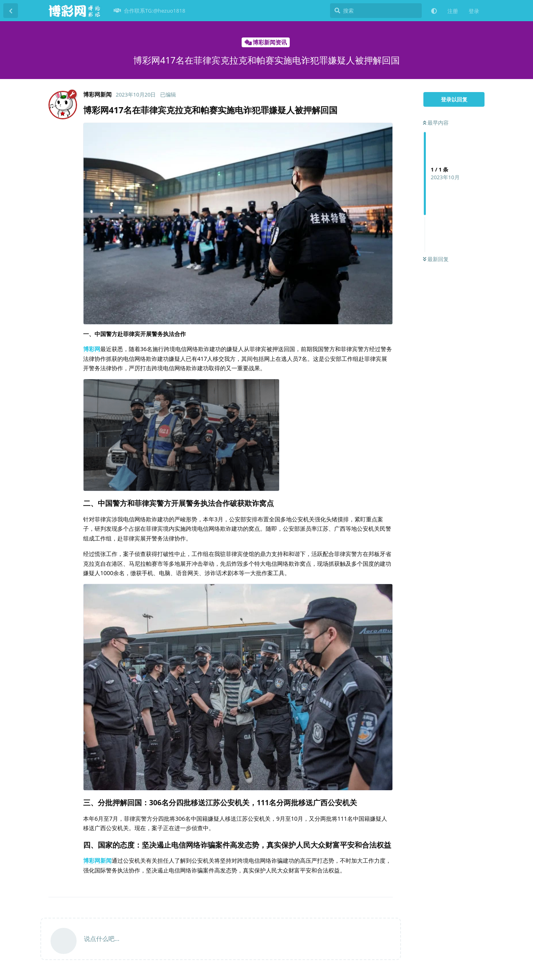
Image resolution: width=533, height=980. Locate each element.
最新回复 (436, 259)
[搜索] (376, 11)
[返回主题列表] (11, 11)
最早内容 (436, 123)
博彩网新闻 (97, 860)
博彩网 (92, 349)
